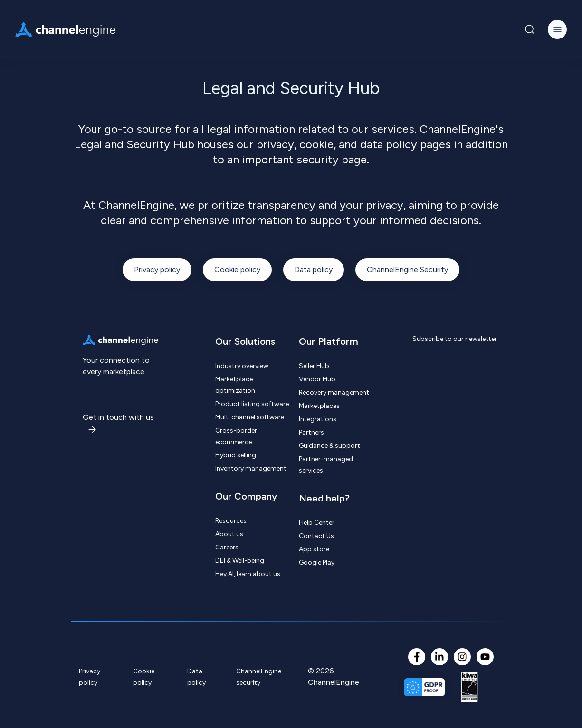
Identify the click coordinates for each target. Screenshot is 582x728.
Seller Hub (314, 366)
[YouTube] (485, 657)
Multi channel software (250, 417)
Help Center (317, 523)
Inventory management (251, 468)
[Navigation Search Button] (530, 29)
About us (229, 534)
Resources (231, 521)
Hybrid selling (236, 455)
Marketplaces (319, 406)
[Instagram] (462, 657)
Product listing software (252, 404)
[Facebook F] (417, 657)
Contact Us (316, 536)
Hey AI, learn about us (248, 574)
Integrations (318, 419)
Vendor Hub (317, 379)
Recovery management (334, 392)
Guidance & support (329, 446)
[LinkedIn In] (439, 657)
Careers (227, 547)
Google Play (317, 563)
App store (314, 549)
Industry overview (242, 366)
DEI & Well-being (240, 561)
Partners (311, 432)
